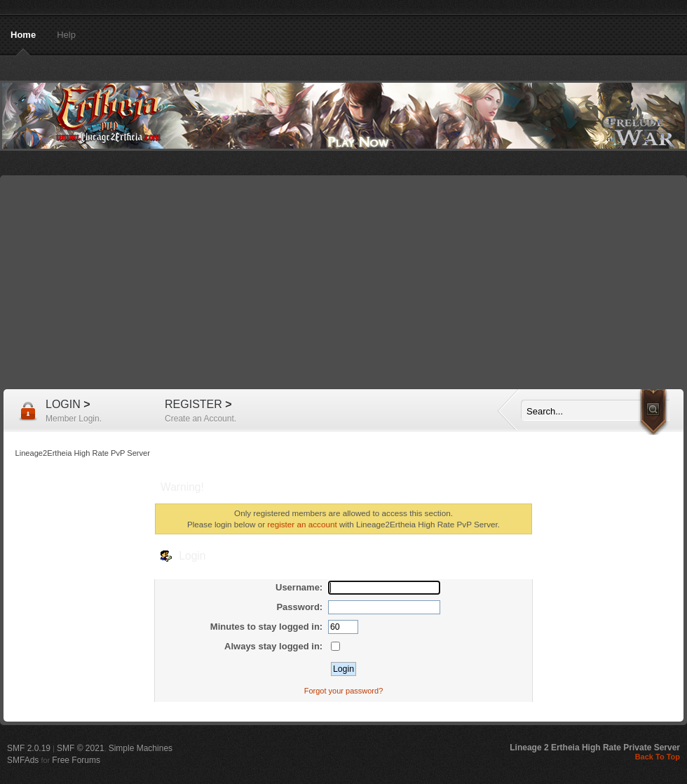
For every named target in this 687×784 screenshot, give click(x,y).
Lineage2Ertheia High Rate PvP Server (343, 116)
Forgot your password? (344, 691)
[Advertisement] (343, 284)
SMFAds (23, 760)
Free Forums (76, 760)
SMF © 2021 (81, 748)
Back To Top (658, 757)
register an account (302, 524)
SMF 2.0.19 (29, 748)
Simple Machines (141, 748)
